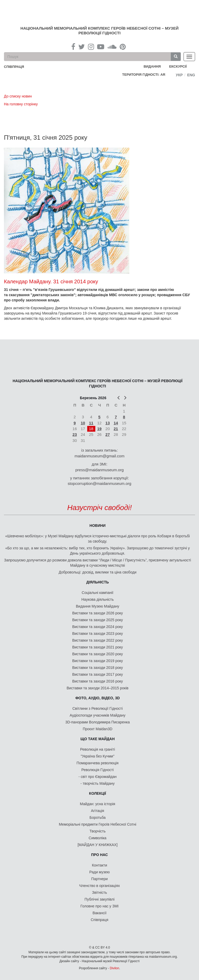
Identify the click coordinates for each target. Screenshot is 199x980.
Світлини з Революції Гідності (97, 708)
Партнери (100, 879)
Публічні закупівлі (100, 899)
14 (116, 423)
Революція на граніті (98, 749)
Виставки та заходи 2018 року (98, 668)
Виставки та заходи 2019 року (98, 661)
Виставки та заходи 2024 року (98, 627)
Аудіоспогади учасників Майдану (98, 715)
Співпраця (100, 920)
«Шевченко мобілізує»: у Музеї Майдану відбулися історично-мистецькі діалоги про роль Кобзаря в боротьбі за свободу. (98, 539)
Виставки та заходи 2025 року (98, 620)
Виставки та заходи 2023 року (98, 634)
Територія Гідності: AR (144, 75)
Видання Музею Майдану (98, 606)
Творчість (98, 831)
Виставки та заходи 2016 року (98, 681)
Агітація (97, 811)
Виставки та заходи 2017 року (98, 674)
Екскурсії (178, 66)
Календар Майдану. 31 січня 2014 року (51, 281)
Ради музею (99, 872)
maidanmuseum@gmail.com (99, 456)
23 (75, 434)
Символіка (98, 838)
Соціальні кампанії (98, 593)
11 (91, 423)
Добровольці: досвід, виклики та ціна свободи (98, 572)
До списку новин (18, 96)
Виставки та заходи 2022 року (98, 640)
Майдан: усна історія (98, 804)
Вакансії (99, 913)
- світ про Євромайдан (98, 777)
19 (99, 429)
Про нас (99, 855)
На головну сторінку (21, 104)
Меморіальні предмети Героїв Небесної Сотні (98, 824)
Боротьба (98, 817)
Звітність (100, 892)
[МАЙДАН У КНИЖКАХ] (98, 845)
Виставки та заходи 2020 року (98, 654)
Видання (152, 66)
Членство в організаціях (99, 886)
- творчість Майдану (98, 783)
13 (108, 423)
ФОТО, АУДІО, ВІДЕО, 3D (98, 698)
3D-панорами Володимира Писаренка (97, 722)
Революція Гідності (98, 770)
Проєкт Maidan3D (98, 729)
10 (83, 423)
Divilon (114, 968)
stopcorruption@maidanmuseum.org (100, 483)
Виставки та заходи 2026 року (98, 613)
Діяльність (97, 582)
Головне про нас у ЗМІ (99, 906)
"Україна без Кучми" (98, 756)
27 (108, 434)
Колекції (98, 793)
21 (116, 429)
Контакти (99, 865)
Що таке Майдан (98, 739)
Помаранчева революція (97, 763)
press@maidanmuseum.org (99, 470)
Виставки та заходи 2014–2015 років (97, 688)
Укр (179, 75)
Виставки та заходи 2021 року (98, 647)
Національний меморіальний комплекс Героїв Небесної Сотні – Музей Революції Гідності (99, 31)
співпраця (14, 67)
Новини (98, 526)
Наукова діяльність (98, 599)
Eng (191, 75)
